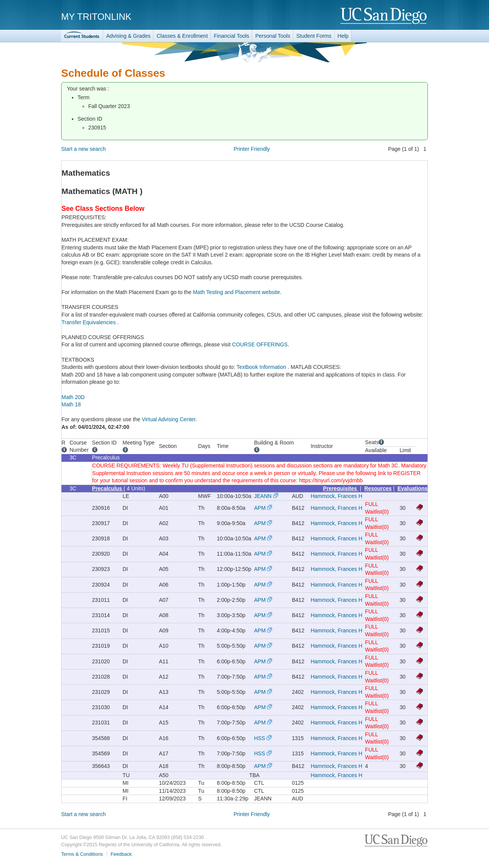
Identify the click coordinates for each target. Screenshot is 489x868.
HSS (260, 738)
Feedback (121, 854)
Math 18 (71, 404)
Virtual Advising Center (169, 419)
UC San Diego (384, 16)
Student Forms (314, 36)
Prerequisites (341, 488)
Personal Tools (273, 36)
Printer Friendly (252, 149)
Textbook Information (262, 367)
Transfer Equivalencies (89, 322)
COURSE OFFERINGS (260, 344)
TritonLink (82, 36)
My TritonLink (96, 17)
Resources (378, 488)
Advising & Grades (128, 36)
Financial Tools (232, 36)
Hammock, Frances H (336, 496)
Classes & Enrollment (182, 36)
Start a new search (83, 149)
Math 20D (73, 397)
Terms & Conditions (82, 854)
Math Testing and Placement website (236, 292)
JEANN (263, 496)
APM (260, 508)
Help (343, 36)
